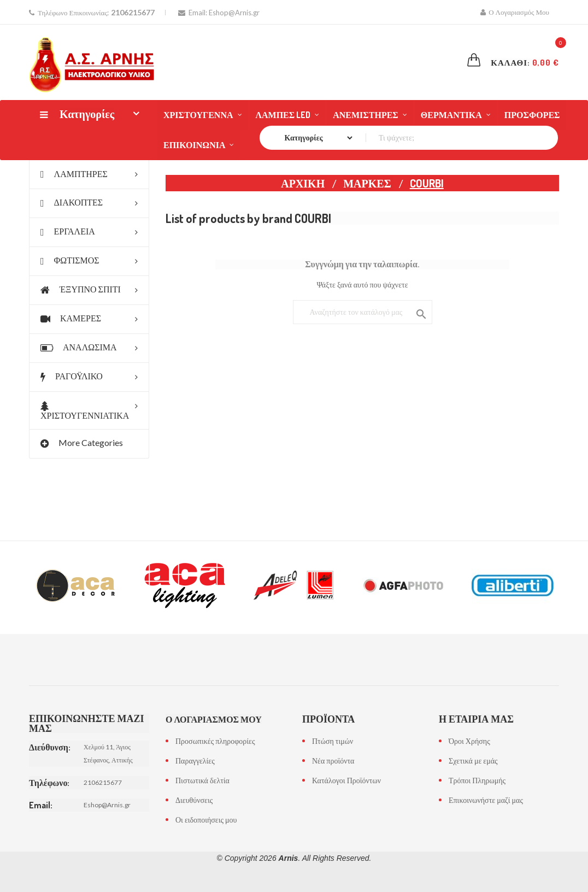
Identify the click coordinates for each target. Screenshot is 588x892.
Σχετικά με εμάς (473, 761)
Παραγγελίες (195, 761)
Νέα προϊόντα (333, 761)
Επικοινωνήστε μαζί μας (486, 800)
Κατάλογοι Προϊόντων (346, 780)
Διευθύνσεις (194, 800)
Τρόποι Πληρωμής (477, 780)
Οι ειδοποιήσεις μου (206, 820)
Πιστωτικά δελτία (202, 780)
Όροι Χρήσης (469, 741)
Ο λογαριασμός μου (214, 719)
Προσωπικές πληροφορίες (215, 741)
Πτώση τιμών (333, 741)
